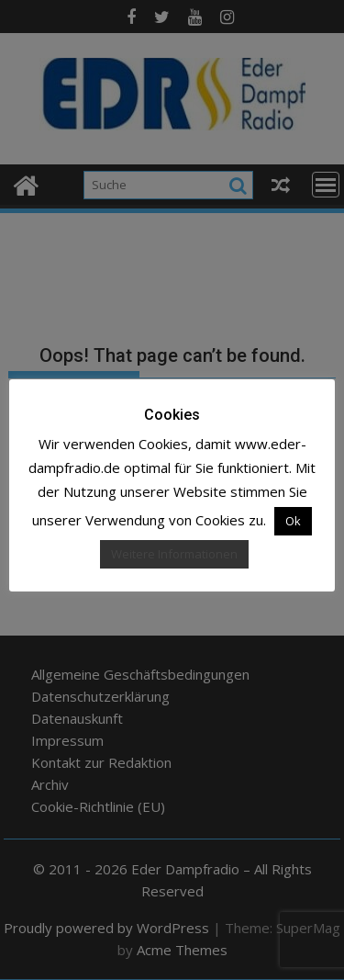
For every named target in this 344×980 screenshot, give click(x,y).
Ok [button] (293, 521)
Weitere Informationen (174, 554)
